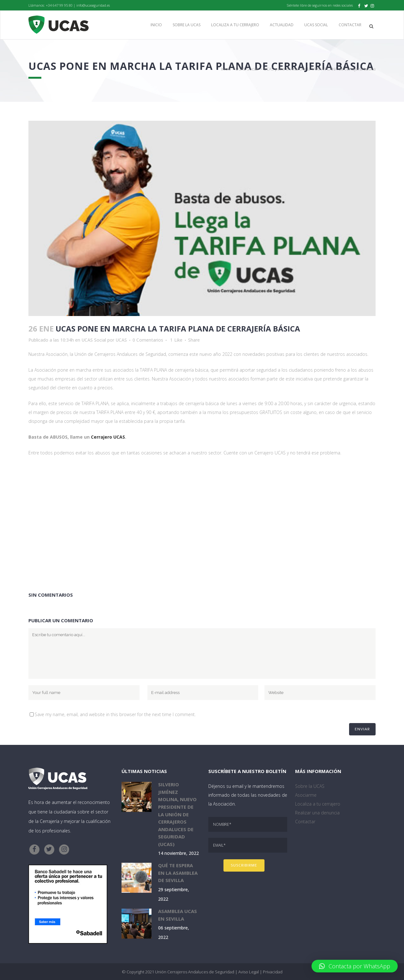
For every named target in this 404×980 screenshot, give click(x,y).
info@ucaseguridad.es (93, 5)
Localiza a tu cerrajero (318, 804)
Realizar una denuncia (317, 813)
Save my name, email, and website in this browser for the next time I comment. (115, 714)
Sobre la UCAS (310, 786)
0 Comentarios (148, 340)
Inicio (226, 69)
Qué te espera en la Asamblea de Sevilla (178, 873)
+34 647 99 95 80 (59, 5)
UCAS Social (247, 69)
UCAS (121, 340)
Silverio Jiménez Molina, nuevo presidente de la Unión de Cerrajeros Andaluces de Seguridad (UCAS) (177, 814)
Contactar (305, 822)
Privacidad (273, 972)
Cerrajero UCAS (108, 437)
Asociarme (306, 795)
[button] (355, 966)
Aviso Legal (249, 972)
